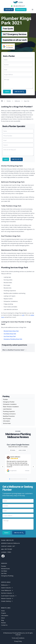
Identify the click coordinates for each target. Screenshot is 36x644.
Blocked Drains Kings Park (11, 331)
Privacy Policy (18, 641)
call (23, 315)
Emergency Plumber (9, 402)
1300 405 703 (9, 10)
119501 (9, 552)
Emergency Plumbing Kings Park (13, 339)
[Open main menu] (33, 10)
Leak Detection (7, 409)
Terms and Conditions (18, 638)
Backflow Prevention (9, 416)
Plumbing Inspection (9, 411)
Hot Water (4, 571)
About (3, 618)
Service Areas (7, 423)
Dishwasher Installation (10, 404)
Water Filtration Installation (11, 407)
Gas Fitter (4, 573)
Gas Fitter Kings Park (10, 336)
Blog (3, 620)
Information (6, 421)
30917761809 (8, 549)
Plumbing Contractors (9, 414)
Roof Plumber (7, 419)
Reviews (3, 623)
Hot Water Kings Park (10, 334)
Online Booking (21, 10)
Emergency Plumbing (7, 576)
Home (3, 611)
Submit (7, 92)
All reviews (13, 450)
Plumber (5, 399)
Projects (4, 613)
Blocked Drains (5, 569)
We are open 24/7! (19, 6)
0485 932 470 (19, 92)
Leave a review (22, 450)
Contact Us (4, 625)
